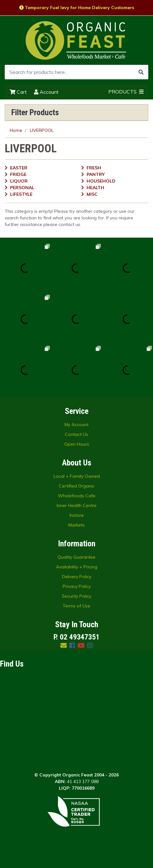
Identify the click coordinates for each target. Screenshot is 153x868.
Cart (18, 92)
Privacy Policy (77, 586)
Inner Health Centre (77, 505)
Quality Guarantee (76, 557)
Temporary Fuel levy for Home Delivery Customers (77, 8)
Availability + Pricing (77, 567)
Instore (77, 515)
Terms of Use (76, 606)
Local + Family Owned (77, 476)
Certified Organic (77, 486)
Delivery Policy (77, 577)
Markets (76, 525)
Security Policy (76, 596)
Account (46, 92)
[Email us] (64, 645)
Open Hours (77, 444)
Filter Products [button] (35, 112)
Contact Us (76, 434)
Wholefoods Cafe (77, 496)
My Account (76, 425)
